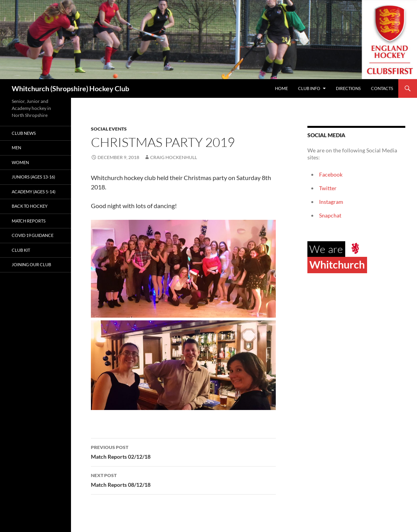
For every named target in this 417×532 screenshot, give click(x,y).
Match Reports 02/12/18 (183, 451)
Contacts (382, 88)
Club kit (21, 250)
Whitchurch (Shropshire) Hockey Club (70, 88)
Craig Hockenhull (174, 157)
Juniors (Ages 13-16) (33, 177)
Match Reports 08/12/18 (183, 479)
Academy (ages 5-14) (34, 192)
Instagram (331, 202)
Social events (109, 129)
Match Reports (29, 221)
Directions (348, 88)
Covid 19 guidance (33, 235)
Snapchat (330, 215)
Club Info (309, 88)
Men (16, 148)
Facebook (331, 174)
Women (20, 162)
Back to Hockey (30, 206)
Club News (24, 133)
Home (281, 88)
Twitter (328, 188)
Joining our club (31, 264)
